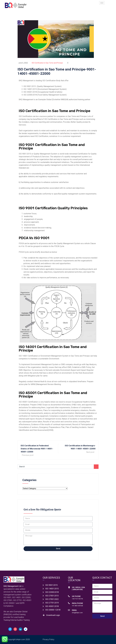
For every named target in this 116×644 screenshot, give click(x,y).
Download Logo (53, 615)
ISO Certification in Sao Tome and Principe (47, 63)
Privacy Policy (48, 639)
